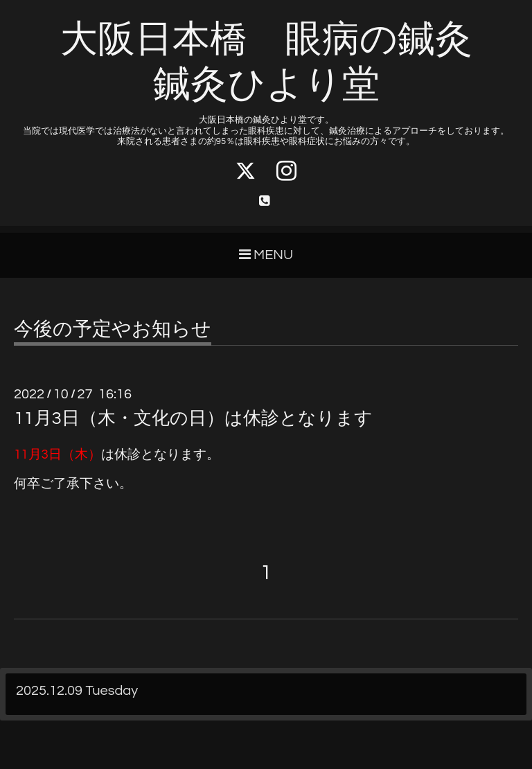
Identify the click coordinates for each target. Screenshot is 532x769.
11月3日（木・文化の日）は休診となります (193, 418)
